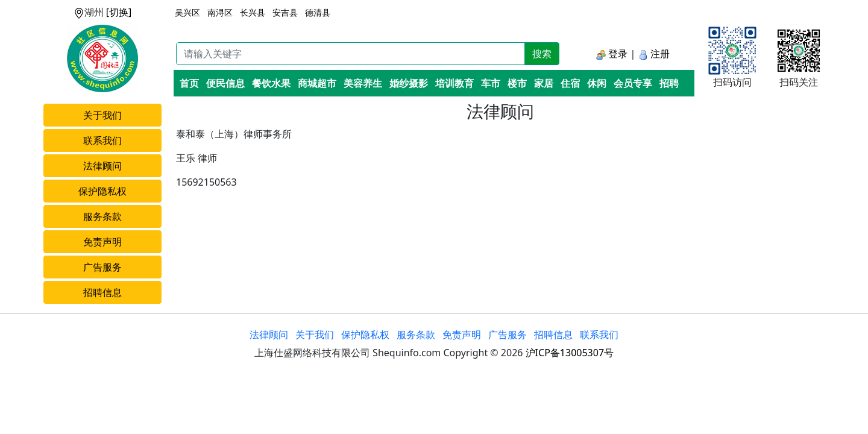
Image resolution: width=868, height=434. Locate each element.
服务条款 (102, 216)
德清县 (318, 12)
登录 (612, 54)
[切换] (119, 12)
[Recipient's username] (351, 54)
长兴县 (253, 12)
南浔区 (220, 12)
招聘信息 (102, 292)
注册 (654, 54)
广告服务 (102, 267)
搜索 (542, 54)
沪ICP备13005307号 (570, 353)
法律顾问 (102, 166)
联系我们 (102, 140)
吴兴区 (187, 12)
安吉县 (285, 12)
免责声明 (102, 242)
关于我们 (102, 115)
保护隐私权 (102, 191)
